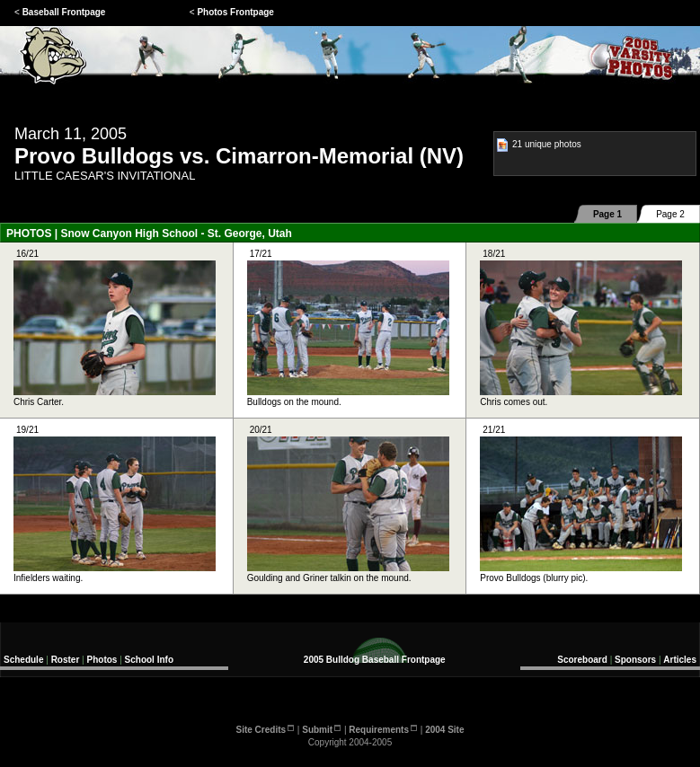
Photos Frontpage (235, 12)
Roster (66, 660)
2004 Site (444, 730)
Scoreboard (582, 660)
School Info (149, 660)
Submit (322, 730)
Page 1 (607, 214)
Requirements (383, 730)
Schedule (23, 660)
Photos (102, 660)
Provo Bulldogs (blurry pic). (581, 573)
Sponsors (635, 660)
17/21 (348, 328)
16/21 (115, 328)
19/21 (115, 504)
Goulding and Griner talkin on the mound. (348, 573)
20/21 (348, 504)
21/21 (581, 504)
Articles (680, 660)
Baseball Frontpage (64, 12)
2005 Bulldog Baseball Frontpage (375, 660)
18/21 (581, 328)
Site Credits (266, 730)
